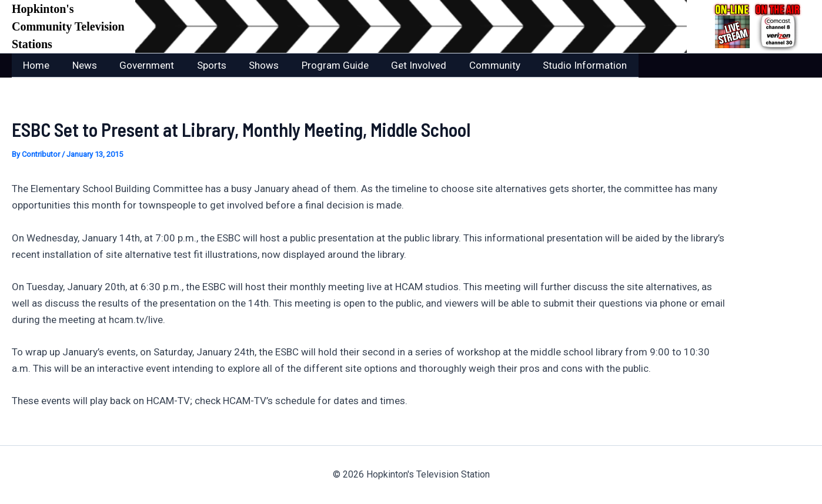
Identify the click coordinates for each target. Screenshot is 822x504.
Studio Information (562, 65)
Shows (252, 65)
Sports (202, 65)
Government (140, 65)
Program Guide (320, 65)
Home (35, 65)
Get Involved (402, 65)
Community (475, 65)
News (81, 65)
